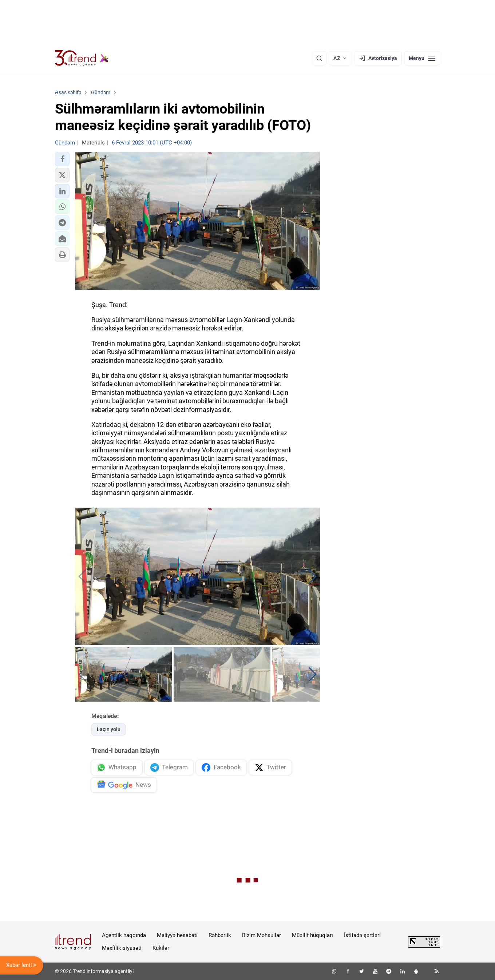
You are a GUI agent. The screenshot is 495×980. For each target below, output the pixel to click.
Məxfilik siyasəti (122, 948)
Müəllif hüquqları (312, 935)
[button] (62, 159)
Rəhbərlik (220, 935)
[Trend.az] (82, 58)
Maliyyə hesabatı (177, 935)
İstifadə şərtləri (362, 935)
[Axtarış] (319, 58)
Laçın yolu (109, 729)
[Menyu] (422, 58)
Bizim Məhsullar (262, 935)
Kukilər (161, 948)
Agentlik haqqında (124, 935)
